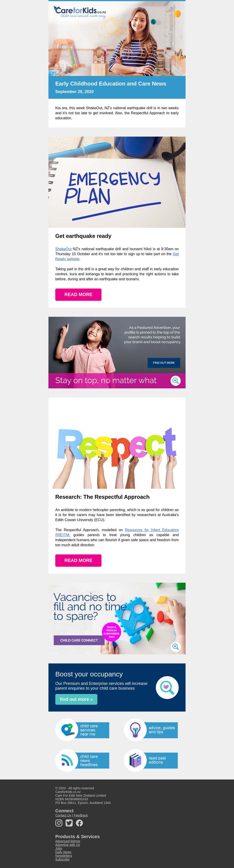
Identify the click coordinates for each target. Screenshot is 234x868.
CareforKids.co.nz (68, 792)
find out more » (76, 699)
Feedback (81, 815)
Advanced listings (68, 841)
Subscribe (62, 859)
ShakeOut (63, 249)
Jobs (59, 848)
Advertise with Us (68, 845)
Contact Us (63, 815)
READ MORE (78, 294)
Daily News (63, 852)
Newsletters (64, 856)
